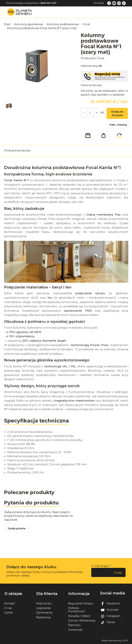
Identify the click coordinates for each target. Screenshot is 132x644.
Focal (101, 58)
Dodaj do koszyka (117, 114)
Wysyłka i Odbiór (79, 616)
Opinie (8, 613)
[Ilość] (90, 113)
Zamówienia (44, 613)
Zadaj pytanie (17, 529)
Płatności (74, 625)
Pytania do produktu (32, 503)
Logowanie (43, 608)
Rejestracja (43, 617)
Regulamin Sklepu (81, 603)
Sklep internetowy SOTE (115, 641)
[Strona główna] (20, 12)
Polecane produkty (17, 151)
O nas (8, 608)
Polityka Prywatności (76, 610)
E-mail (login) (100, 566)
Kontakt (99, 3)
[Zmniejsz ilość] (96, 113)
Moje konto (44, 603)
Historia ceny (91, 66)
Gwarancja (75, 630)
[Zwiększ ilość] (84, 113)
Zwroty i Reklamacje (82, 620)
